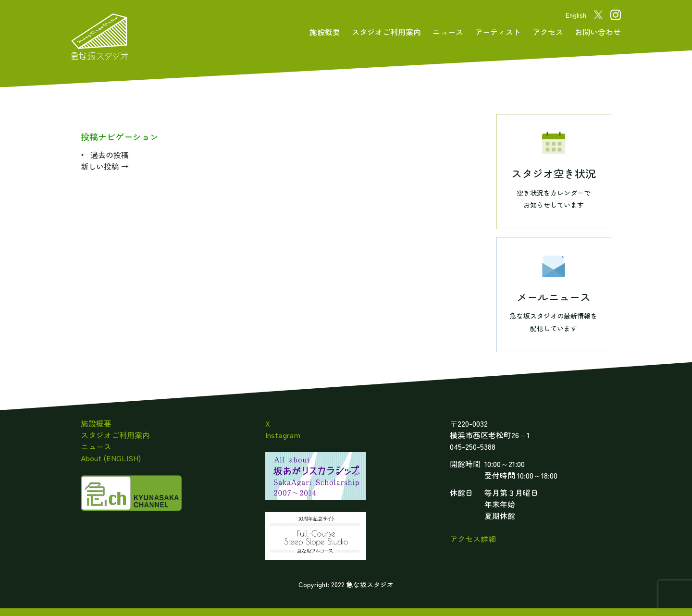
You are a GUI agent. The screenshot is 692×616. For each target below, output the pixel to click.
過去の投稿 (105, 155)
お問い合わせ (598, 32)
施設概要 (325, 32)
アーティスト (498, 32)
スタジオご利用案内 (386, 32)
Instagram (283, 435)
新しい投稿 (105, 166)
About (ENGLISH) (111, 458)
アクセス (548, 32)
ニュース (448, 32)
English (576, 15)
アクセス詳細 (473, 539)
